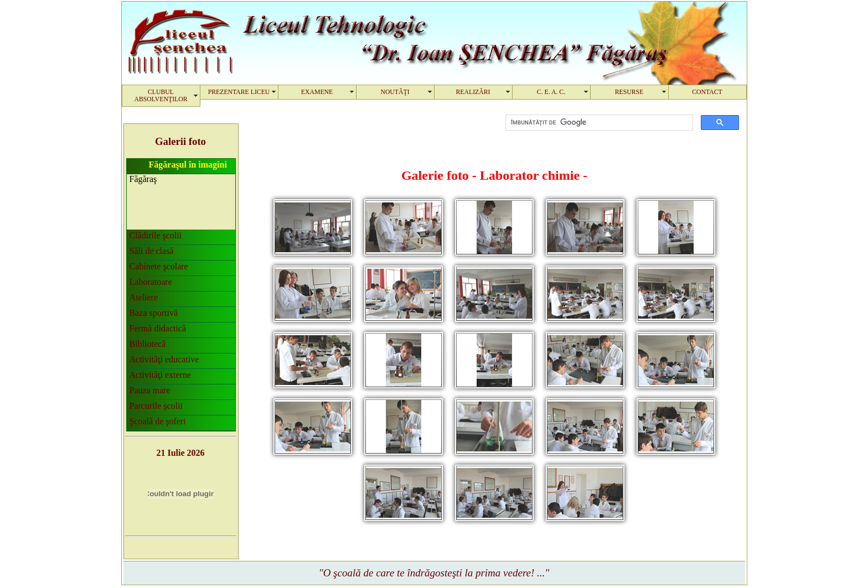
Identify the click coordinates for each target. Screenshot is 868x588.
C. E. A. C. (551, 92)
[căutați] (598, 123)
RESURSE (629, 92)
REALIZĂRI (473, 92)
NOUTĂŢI (395, 92)
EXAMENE (317, 92)
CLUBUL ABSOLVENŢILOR (161, 96)
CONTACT (707, 92)
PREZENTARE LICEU (239, 92)
